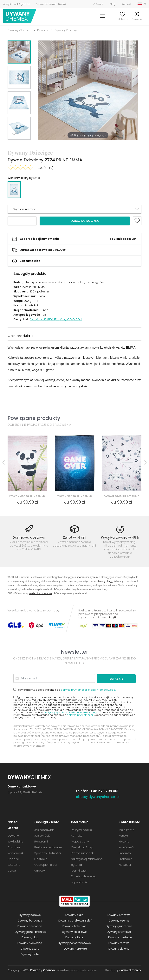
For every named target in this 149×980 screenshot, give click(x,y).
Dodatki (13, 859)
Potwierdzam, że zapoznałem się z (65, 689)
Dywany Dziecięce (67, 30)
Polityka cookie (81, 830)
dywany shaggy (106, 581)
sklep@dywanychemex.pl (29, 746)
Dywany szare (30, 948)
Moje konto (99, 19)
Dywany (43, 30)
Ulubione (114, 19)
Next (15, 144)
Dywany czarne (119, 920)
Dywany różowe (119, 943)
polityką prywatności (80, 715)
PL (145, 4)
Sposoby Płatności (48, 853)
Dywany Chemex (20, 16)
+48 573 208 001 (104, 791)
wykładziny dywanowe (41, 594)
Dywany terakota (75, 948)
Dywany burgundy (30, 920)
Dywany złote (30, 954)
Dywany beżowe (30, 915)
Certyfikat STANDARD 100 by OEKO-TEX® (56, 319)
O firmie (98, 4)
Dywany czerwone (30, 926)
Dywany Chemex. (43, 970)
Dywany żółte (74, 937)
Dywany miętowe (120, 937)
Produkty (125, 853)
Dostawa (41, 859)
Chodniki (14, 847)
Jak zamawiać (30, 261)
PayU (113, 618)
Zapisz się (121, 678)
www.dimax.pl (131, 970)
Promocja (126, 859)
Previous (23, 144)
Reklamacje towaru (48, 847)
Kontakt (126, 4)
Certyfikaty (79, 870)
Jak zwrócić (42, 835)
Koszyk (142, 19)
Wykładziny (15, 841)
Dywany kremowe (119, 932)
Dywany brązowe (119, 915)
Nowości (125, 864)
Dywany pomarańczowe (74, 943)
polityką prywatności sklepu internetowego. (88, 690)
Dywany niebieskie (30, 943)
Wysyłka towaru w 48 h (120, 538)
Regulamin (42, 841)
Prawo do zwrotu (51, 4)
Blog (112, 4)
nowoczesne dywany (87, 577)
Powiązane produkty (34, 418)
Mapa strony (80, 841)
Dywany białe (74, 915)
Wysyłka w (17, 4)
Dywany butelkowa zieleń (75, 920)
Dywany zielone (119, 948)
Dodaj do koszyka (85, 221)
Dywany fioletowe (74, 926)
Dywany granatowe (119, 926)
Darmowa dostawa (29, 538)
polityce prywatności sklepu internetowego (71, 712)
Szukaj (85, 19)
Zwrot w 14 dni (74, 538)
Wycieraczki (16, 853)
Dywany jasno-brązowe (31, 932)
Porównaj (129, 19)
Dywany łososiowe (74, 932)
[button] (74, 209)
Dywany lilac (30, 937)
